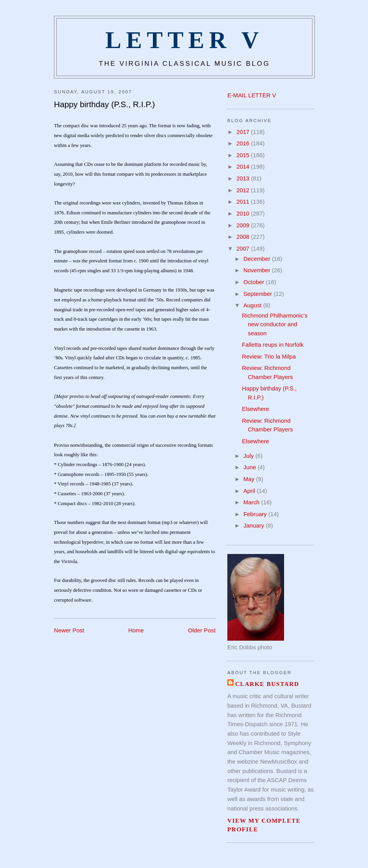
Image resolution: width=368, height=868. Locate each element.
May (250, 479)
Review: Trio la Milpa (269, 357)
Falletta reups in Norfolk (273, 345)
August (253, 305)
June (251, 467)
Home (136, 630)
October (255, 282)
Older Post (202, 630)
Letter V (184, 40)
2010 (244, 214)
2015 (244, 155)
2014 (244, 167)
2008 (244, 237)
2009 (244, 225)
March (252, 502)
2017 (244, 132)
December (258, 259)
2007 (244, 249)
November (258, 270)
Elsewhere (256, 409)
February (256, 514)
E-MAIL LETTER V (252, 95)
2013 (244, 178)
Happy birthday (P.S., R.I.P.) (104, 104)
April (250, 491)
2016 (244, 143)
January (255, 526)
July (249, 456)
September (259, 294)
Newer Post (69, 630)
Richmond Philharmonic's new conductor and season (275, 324)
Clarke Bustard (267, 684)
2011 (244, 202)
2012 (244, 190)
